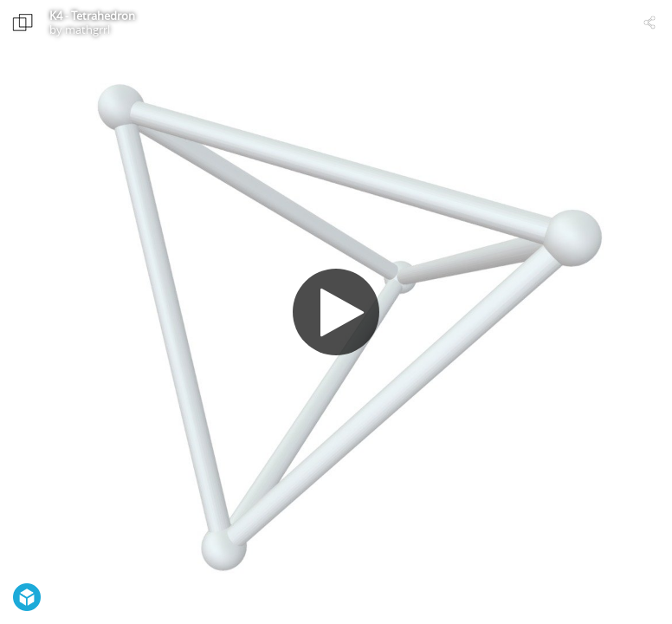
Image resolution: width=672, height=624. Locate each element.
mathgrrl (87, 29)
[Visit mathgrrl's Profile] (23, 23)
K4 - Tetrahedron (92, 16)
